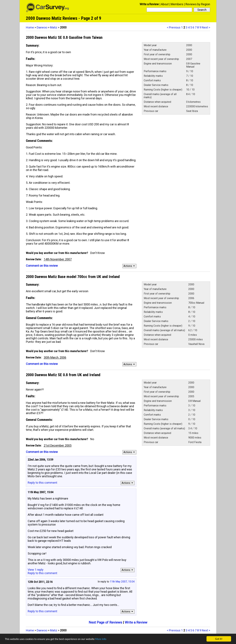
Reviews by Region (198, 4)
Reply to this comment (42, 483)
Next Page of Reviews (105, 622)
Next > (206, 27)
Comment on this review (42, 266)
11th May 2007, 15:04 (122, 582)
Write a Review (149, 4)
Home (30, 27)
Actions (130, 266)
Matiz (54, 27)
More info (101, 639)
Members (177, 4)
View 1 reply (36, 570)
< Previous (174, 27)
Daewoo (42, 27)
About (165, 4)
